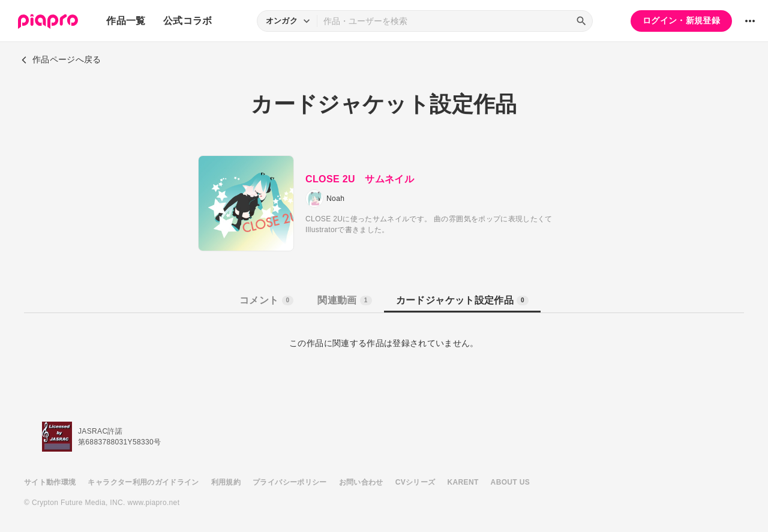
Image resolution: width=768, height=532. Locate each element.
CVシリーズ (415, 482)
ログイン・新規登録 (681, 20)
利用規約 (226, 482)
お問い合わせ (361, 482)
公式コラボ (188, 21)
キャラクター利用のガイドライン (143, 482)
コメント (266, 300)
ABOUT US (510, 482)
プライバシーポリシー (290, 482)
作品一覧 (126, 21)
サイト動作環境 (50, 482)
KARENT (463, 482)
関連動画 (344, 300)
